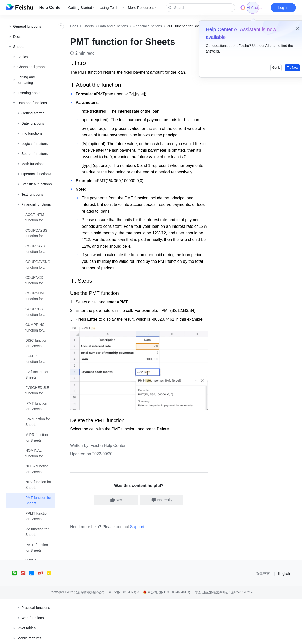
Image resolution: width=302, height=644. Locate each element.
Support (148, 572)
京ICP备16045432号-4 (124, 637)
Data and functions (124, 26)
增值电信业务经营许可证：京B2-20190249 (224, 637)
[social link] (16, 618)
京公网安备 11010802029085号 (167, 637)
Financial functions (158, 26)
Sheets (99, 26)
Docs (85, 26)
